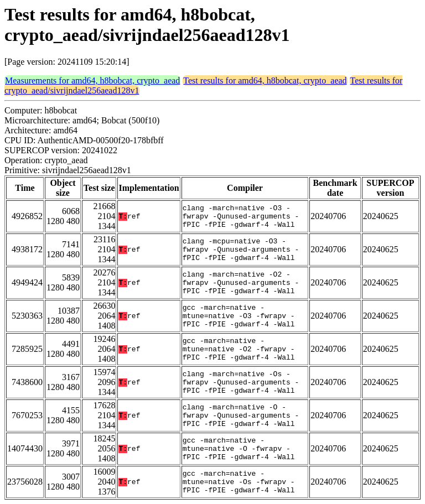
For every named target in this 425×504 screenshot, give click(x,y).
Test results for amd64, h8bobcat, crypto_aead (265, 80)
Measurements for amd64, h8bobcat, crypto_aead (92, 80)
